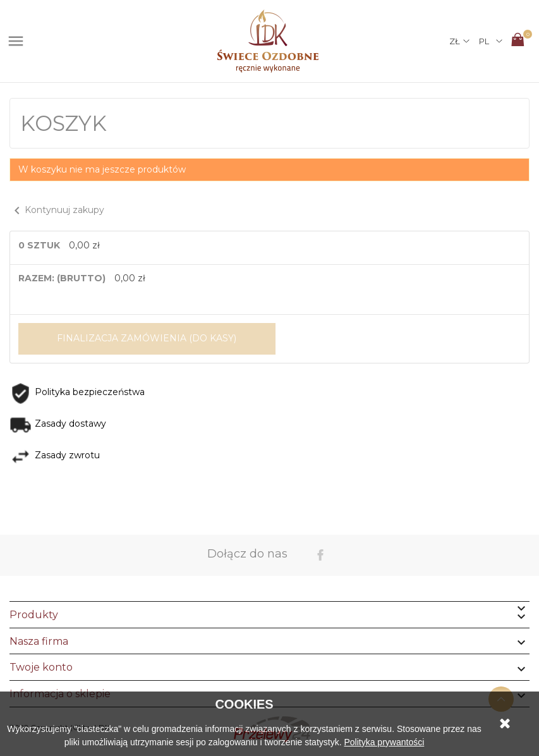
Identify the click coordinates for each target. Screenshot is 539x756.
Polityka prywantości (384, 742)
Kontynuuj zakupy (57, 210)
